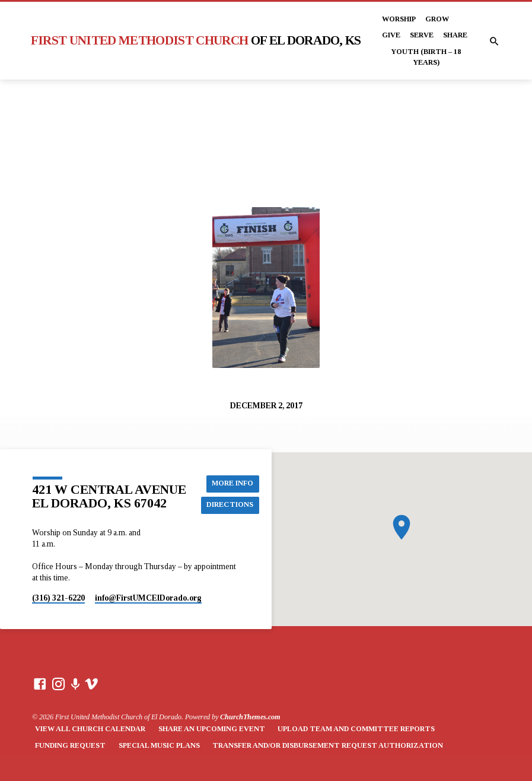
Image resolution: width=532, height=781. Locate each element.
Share (455, 35)
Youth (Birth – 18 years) (426, 57)
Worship (399, 19)
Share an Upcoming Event (212, 729)
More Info (234, 484)
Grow (437, 19)
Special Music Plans (159, 745)
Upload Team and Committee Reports (356, 729)
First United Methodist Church (196, 40)
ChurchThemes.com (250, 717)
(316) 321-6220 (58, 598)
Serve (422, 35)
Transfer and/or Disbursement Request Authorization (328, 745)
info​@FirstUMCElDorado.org (148, 598)
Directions (231, 505)
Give (391, 35)
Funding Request (70, 745)
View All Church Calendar (90, 729)
